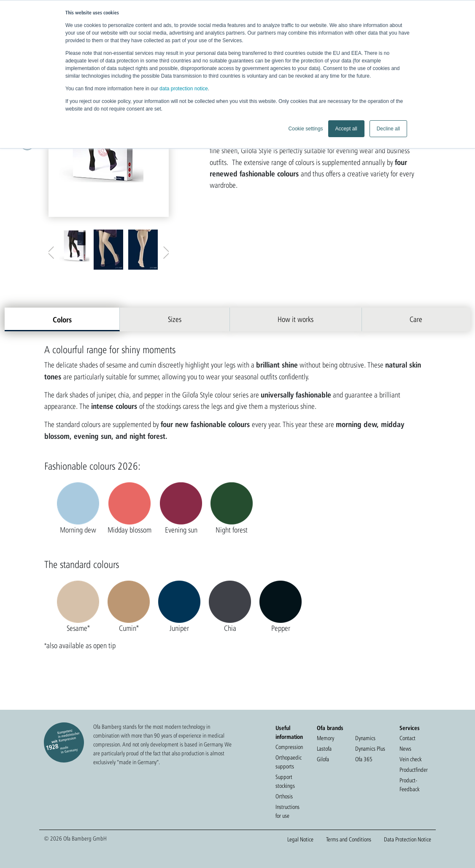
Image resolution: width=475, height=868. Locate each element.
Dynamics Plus (370, 749)
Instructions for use (287, 811)
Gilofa (323, 759)
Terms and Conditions (349, 839)
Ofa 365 (364, 759)
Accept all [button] (346, 129)
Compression (289, 747)
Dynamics (365, 738)
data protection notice (184, 89)
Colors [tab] (62, 319)
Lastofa (324, 749)
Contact (408, 738)
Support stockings (285, 781)
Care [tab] (416, 319)
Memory (325, 738)
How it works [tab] (296, 319)
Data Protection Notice (408, 839)
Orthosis (284, 796)
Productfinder (414, 770)
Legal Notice (300, 839)
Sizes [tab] (175, 319)
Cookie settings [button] (306, 129)
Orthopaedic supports (289, 762)
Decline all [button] (388, 129)
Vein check (410, 759)
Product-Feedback (409, 785)
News (405, 749)
